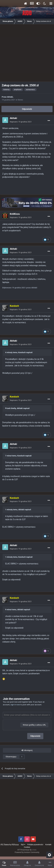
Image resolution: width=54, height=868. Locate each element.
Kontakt (48, 845)
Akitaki (10, 97)
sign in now (15, 705)
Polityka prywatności (35, 845)
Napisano (21, 122)
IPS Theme (5, 845)
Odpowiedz (27, 109)
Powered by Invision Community (27, 852)
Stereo (20, 100)
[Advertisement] (27, 54)
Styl (23, 845)
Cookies (27, 847)
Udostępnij (27, 750)
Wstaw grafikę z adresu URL (34, 725)
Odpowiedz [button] (35, 736)
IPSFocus (15, 845)
